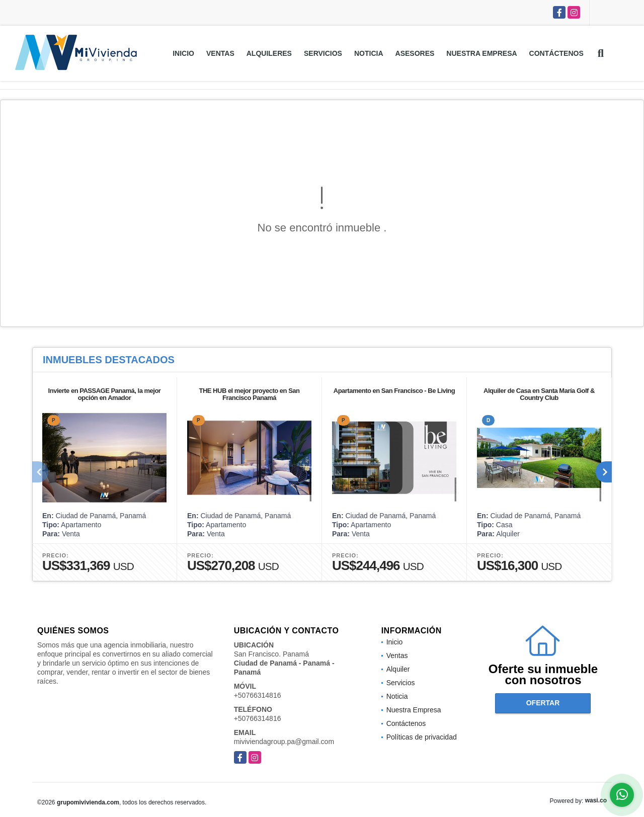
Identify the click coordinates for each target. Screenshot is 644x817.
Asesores (415, 53)
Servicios (323, 53)
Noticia (369, 53)
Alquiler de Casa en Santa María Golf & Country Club (539, 394)
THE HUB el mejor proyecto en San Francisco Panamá (250, 394)
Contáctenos (556, 53)
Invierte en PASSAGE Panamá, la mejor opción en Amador (105, 394)
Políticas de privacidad (422, 737)
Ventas (220, 53)
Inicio (183, 53)
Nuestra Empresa (481, 53)
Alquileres (269, 53)
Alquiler (398, 669)
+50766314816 (258, 695)
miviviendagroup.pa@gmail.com (284, 742)
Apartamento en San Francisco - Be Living (394, 391)
